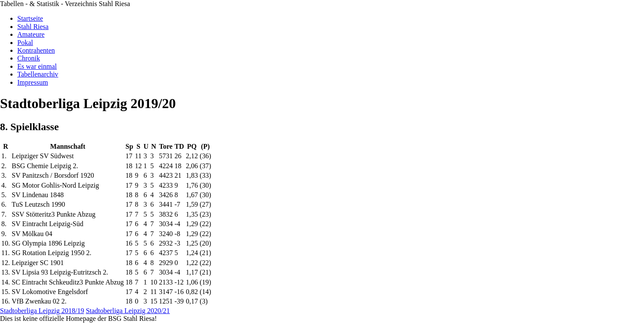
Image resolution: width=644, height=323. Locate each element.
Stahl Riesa (33, 27)
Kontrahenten (36, 50)
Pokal (25, 43)
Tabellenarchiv (38, 74)
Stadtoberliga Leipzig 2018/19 (42, 311)
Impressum (33, 82)
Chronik (29, 58)
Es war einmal (37, 66)
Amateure (31, 34)
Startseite (30, 18)
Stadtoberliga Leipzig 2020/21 (128, 311)
